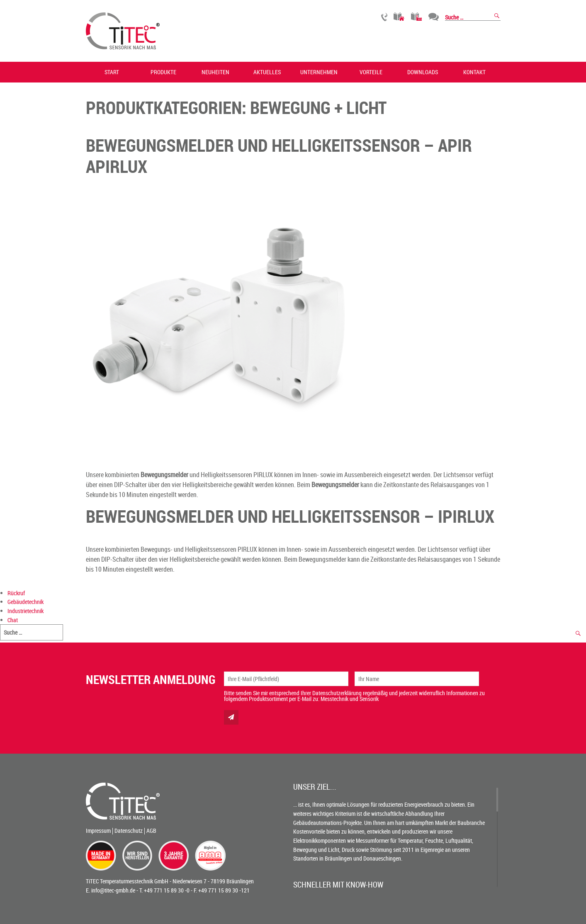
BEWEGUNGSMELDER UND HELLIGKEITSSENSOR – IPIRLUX (290, 516)
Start (112, 72)
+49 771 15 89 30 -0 (167, 890)
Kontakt (474, 72)
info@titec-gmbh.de (113, 890)
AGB (151, 831)
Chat (434, 17)
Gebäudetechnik (399, 17)
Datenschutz (129, 831)
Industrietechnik (417, 17)
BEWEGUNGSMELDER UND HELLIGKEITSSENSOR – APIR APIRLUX (279, 156)
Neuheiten (215, 72)
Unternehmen (319, 72)
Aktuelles (267, 72)
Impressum (98, 831)
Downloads (423, 72)
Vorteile (371, 72)
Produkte (163, 72)
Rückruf (384, 17)
